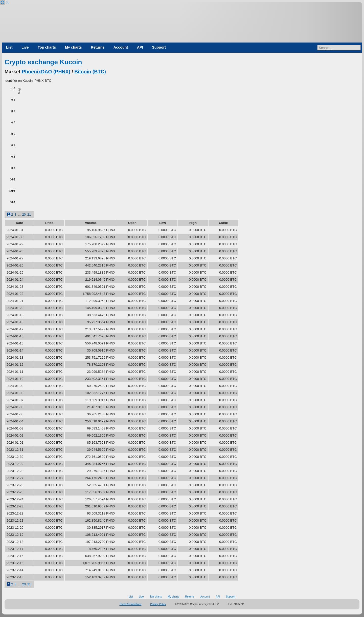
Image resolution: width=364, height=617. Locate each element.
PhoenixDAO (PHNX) (46, 72)
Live (25, 47)
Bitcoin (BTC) (90, 72)
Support (159, 47)
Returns (98, 47)
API (140, 47)
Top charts (47, 47)
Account (121, 47)
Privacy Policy (158, 604)
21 (29, 214)
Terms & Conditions (131, 604)
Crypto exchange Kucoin (43, 62)
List (9, 47)
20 (24, 214)
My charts (73, 47)
